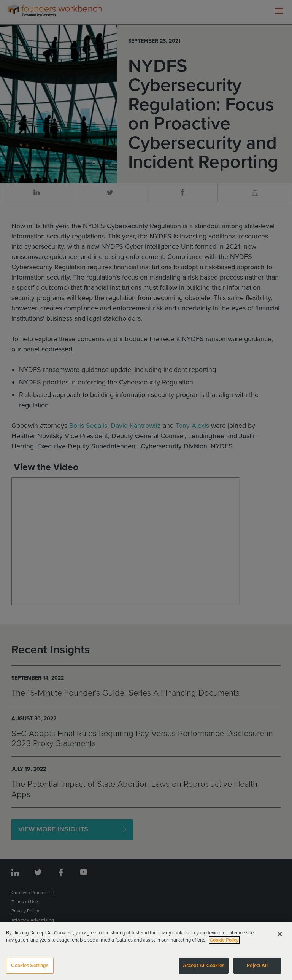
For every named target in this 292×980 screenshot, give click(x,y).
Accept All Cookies (204, 969)
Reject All (257, 969)
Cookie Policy (224, 944)
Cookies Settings (30, 969)
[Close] (280, 937)
